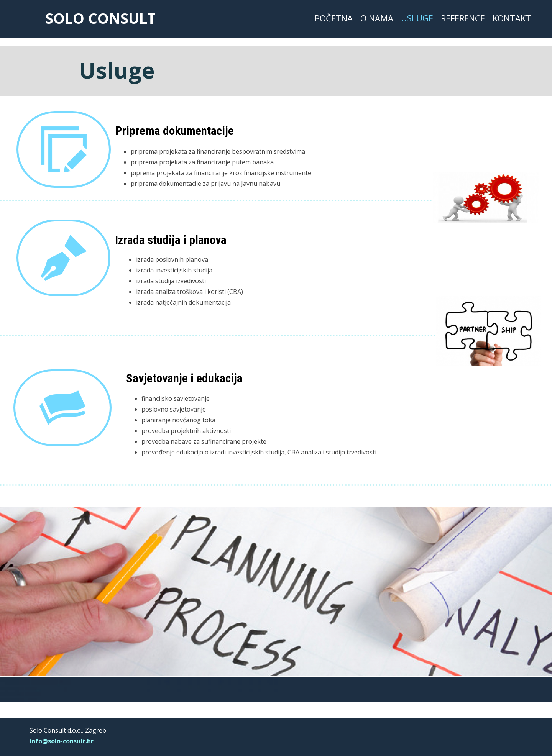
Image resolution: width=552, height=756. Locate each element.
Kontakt (512, 18)
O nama (377, 18)
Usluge (417, 18)
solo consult (100, 18)
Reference (463, 18)
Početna (334, 18)
